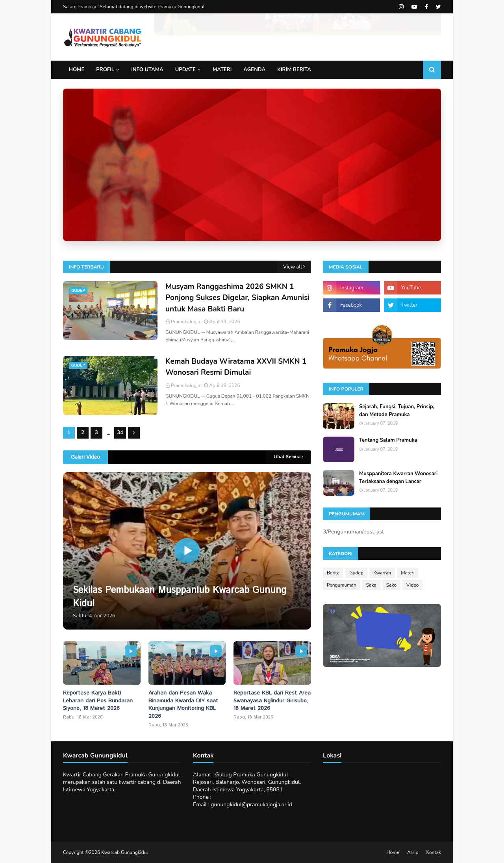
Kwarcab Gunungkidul (125, 852)
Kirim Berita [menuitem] (294, 70)
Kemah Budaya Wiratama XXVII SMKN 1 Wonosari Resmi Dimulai (236, 367)
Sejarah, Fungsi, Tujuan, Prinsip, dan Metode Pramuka (397, 411)
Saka (371, 585)
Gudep (356, 573)
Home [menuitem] (77, 70)
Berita (333, 573)
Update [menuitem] (185, 70)
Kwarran (382, 573)
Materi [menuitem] (222, 70)
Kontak (434, 852)
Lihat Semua (287, 457)
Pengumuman (342, 585)
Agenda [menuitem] (254, 70)
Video (412, 585)
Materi (408, 573)
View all (293, 267)
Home (393, 852)
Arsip (413, 852)
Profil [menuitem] (105, 70)
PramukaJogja (185, 322)
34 (120, 433)
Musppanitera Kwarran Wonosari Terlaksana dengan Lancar (398, 478)
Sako (391, 585)
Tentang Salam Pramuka (388, 440)
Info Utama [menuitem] (147, 70)
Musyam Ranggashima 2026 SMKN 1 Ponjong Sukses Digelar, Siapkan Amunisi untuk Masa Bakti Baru (237, 298)
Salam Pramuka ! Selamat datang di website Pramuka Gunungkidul (134, 7)
